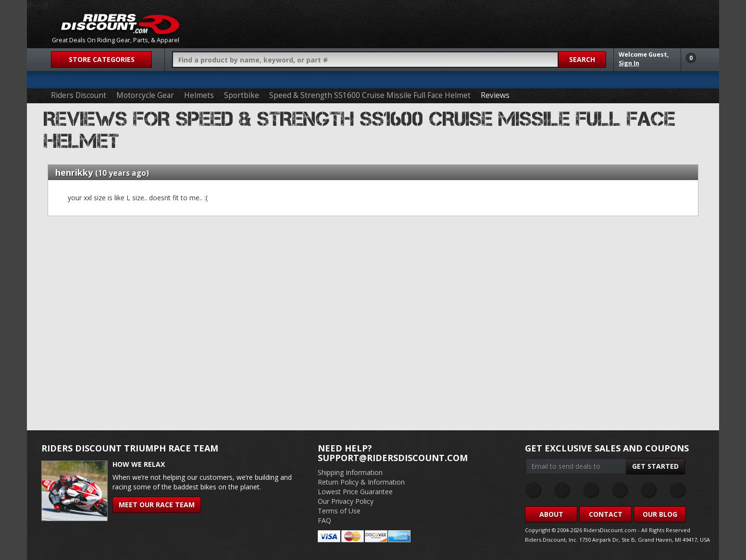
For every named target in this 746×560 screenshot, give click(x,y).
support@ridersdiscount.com (393, 458)
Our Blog (660, 514)
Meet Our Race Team (157, 505)
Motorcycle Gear (145, 95)
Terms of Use (339, 511)
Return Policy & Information (361, 482)
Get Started (655, 466)
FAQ (324, 520)
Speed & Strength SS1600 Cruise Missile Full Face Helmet (370, 95)
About (551, 514)
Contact (606, 514)
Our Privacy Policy (346, 501)
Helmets (199, 95)
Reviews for (360, 130)
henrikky (74, 172)
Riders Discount (79, 95)
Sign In (629, 63)
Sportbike (242, 95)
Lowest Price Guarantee (355, 492)
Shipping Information (350, 472)
